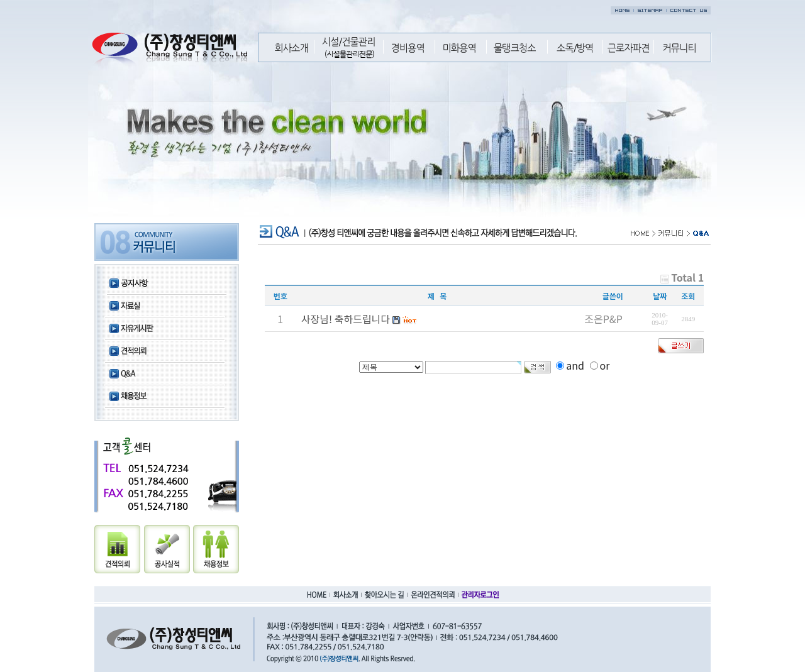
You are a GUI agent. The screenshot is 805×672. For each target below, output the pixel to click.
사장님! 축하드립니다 (346, 319)
